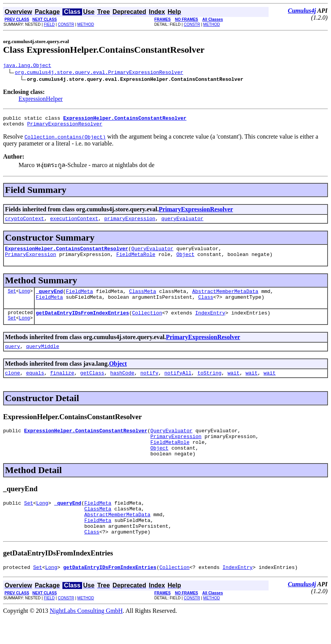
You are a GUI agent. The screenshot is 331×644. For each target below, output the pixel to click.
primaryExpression (130, 223)
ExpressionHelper (41, 100)
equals (35, 385)
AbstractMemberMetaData (225, 299)
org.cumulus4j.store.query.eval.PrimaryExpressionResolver (99, 73)
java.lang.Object (27, 66)
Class (206, 306)
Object (186, 261)
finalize (62, 385)
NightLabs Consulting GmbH (86, 637)
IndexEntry (210, 323)
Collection (147, 323)
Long (24, 299)
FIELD (49, 24)
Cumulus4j (302, 11)
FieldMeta (79, 299)
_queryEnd (49, 299)
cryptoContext (24, 223)
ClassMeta (143, 299)
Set (12, 299)
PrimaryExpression (31, 261)
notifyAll (178, 385)
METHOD (86, 24)
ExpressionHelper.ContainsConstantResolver (67, 254)
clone (13, 385)
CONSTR (66, 24)
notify (149, 385)
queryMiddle (43, 358)
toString (209, 385)
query (13, 358)
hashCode (122, 385)
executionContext (74, 223)
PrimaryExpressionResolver (65, 127)
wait (233, 385)
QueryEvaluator (152, 254)
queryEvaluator (182, 223)
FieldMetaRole (136, 261)
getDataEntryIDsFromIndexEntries (82, 323)
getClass (92, 385)
